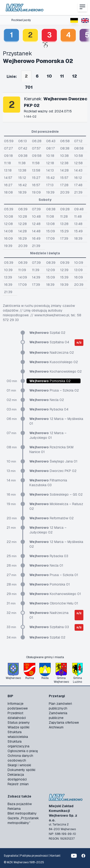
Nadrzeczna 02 (52, 352)
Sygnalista (11, 856)
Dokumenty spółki (21, 770)
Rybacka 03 (49, 556)
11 (62, 76)
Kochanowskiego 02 (56, 371)
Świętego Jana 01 (53, 461)
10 (49, 76)
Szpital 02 (47, 333)
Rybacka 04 (49, 409)
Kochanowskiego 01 (55, 594)
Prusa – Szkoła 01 (54, 575)
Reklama (14, 809)
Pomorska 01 (50, 584)
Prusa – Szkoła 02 (54, 390)
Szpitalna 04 (49, 342)
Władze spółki (18, 727)
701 (29, 87)
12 (74, 76)
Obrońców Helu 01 (54, 603)
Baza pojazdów (20, 804)
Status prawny (19, 723)
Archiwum (56, 727)
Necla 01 (46, 565)
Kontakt (55, 856)
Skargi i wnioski (19, 765)
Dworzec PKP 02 (53, 471)
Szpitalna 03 (49, 627)
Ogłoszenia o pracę (23, 751)
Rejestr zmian (18, 784)
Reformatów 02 (52, 518)
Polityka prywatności (34, 856)
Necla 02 (47, 400)
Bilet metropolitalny (22, 813)
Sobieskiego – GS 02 (56, 494)
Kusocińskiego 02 (54, 362)
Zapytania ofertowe (64, 723)
